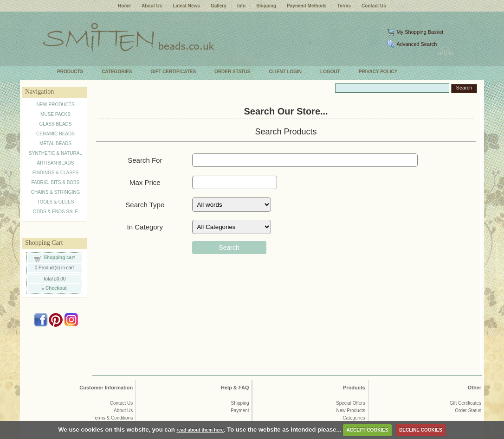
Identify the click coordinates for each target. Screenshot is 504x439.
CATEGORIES (117, 72)
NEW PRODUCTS (55, 105)
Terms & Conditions (113, 418)
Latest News (186, 6)
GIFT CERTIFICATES (174, 72)
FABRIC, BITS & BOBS (56, 182)
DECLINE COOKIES (421, 430)
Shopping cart (59, 258)
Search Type (145, 205)
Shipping (266, 6)
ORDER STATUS (232, 72)
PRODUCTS (70, 72)
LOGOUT (330, 72)
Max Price (145, 182)
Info (241, 6)
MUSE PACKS (55, 114)
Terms (344, 6)
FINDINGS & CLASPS (55, 173)
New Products (350, 410)
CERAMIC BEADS (55, 134)
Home (124, 6)
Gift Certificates (465, 403)
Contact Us (374, 6)
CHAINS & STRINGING (56, 192)
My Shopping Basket (420, 32)
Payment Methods (307, 6)
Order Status (468, 410)
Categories (354, 418)
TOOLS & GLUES (56, 202)
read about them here (200, 430)
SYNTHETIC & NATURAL (55, 153)
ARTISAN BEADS (56, 163)
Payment (240, 410)
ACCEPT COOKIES (367, 430)
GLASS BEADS (55, 124)
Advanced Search (417, 44)
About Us (152, 6)
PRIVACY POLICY (378, 72)
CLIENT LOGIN (286, 72)
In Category (145, 227)
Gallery (219, 6)
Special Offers (351, 403)
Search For (145, 160)
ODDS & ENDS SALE (55, 212)
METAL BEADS (55, 143)
